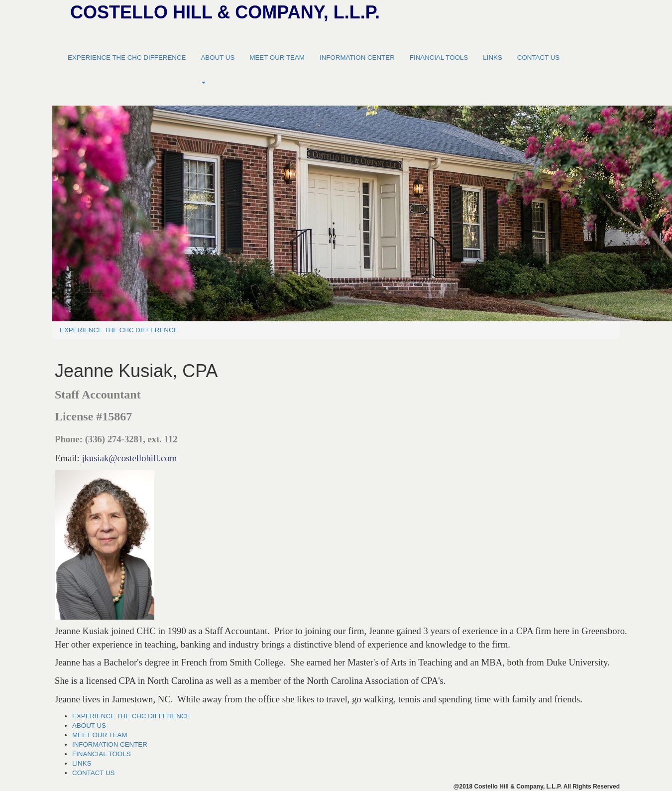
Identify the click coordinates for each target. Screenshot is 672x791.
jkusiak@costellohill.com (129, 458)
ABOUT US (218, 58)
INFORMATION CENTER (357, 58)
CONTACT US (538, 58)
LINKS (493, 58)
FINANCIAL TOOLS (439, 58)
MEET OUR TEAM (277, 58)
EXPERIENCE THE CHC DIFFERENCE (127, 58)
